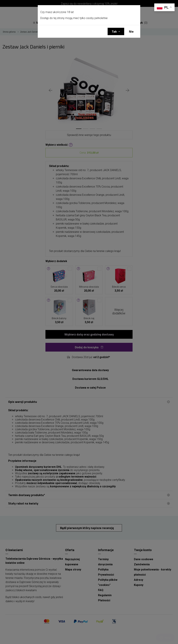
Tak (114, 31)
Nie (131, 31)
